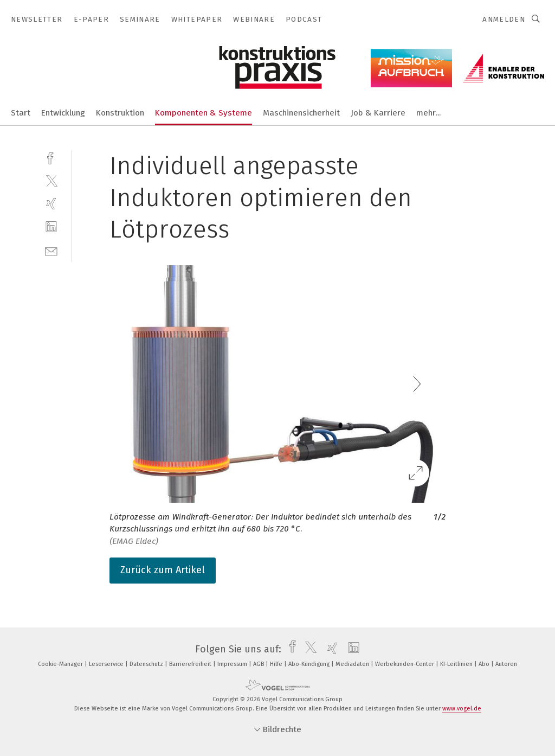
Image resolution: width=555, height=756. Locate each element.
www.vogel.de (462, 709)
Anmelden (504, 19)
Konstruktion (120, 113)
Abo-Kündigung (310, 664)
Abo (485, 664)
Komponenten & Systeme (204, 113)
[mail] (51, 250)
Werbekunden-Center (405, 664)
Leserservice (107, 664)
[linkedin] (51, 227)
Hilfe (277, 664)
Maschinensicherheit (301, 113)
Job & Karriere (378, 113)
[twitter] (51, 180)
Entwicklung (63, 113)
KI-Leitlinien (457, 664)
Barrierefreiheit (191, 664)
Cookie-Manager (61, 664)
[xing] (51, 204)
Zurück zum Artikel (163, 570)
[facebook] (51, 157)
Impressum (233, 664)
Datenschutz (147, 664)
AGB (259, 664)
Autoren (506, 664)
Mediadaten (353, 664)
